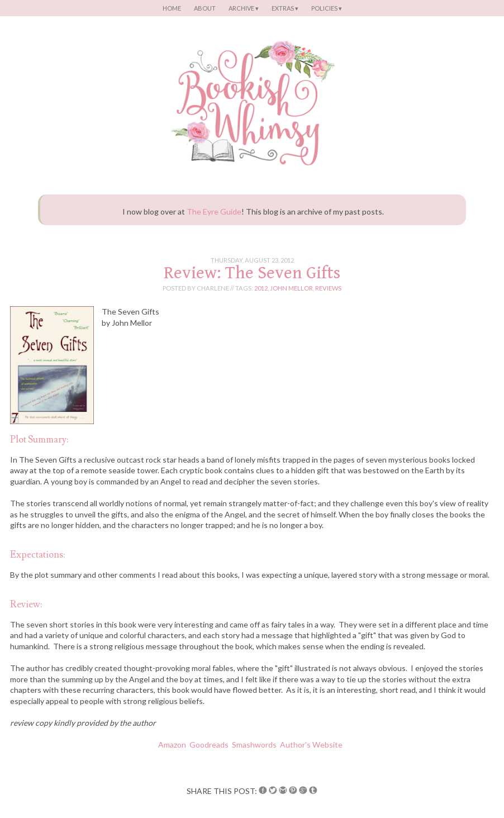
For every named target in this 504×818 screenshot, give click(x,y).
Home (172, 8)
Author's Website (312, 745)
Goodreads (209, 745)
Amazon (172, 745)
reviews (328, 288)
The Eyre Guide (214, 211)
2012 (261, 288)
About (205, 8)
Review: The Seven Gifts (252, 273)
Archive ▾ (244, 8)
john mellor (291, 288)
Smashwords (254, 745)
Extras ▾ (285, 8)
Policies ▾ (327, 8)
